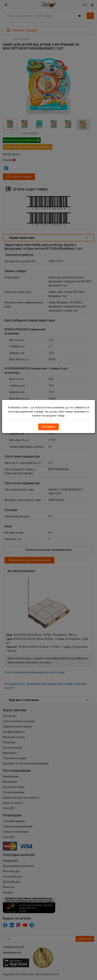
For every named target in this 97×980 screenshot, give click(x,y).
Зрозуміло (48, 427)
